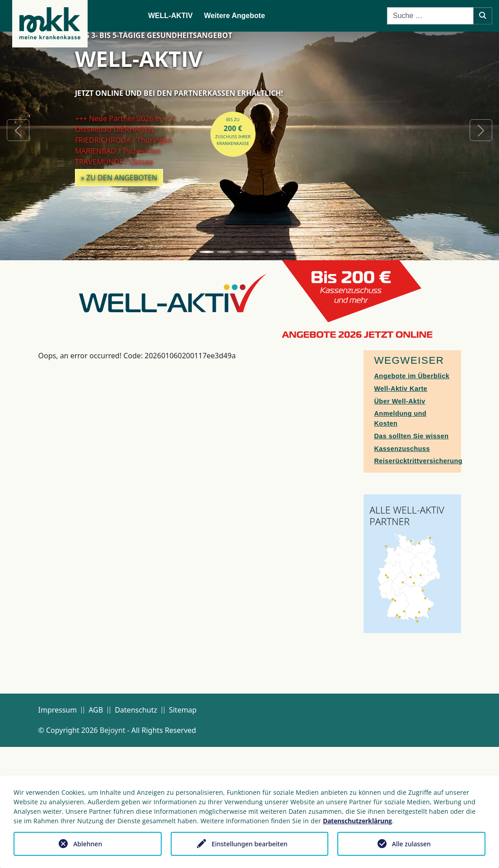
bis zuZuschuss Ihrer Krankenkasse (233, 131)
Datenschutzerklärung (357, 821)
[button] (18, 130)
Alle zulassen (411, 844)
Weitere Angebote (235, 16)
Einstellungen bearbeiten (249, 844)
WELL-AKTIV (170, 16)
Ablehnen (88, 844)
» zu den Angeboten (119, 178)
